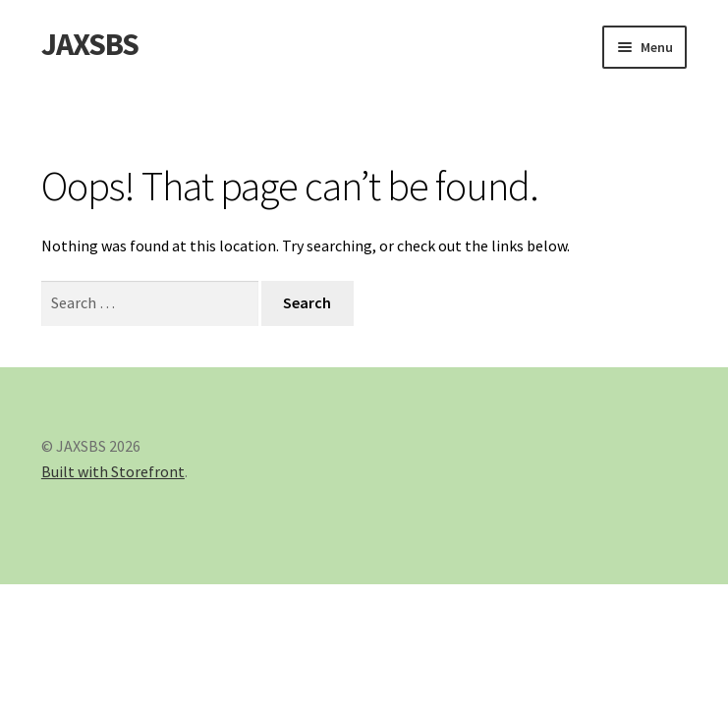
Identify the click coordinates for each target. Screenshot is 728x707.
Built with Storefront (113, 471)
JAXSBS (90, 44)
